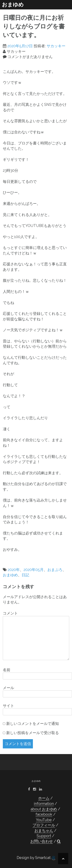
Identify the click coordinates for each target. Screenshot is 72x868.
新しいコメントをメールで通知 (33, 724)
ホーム (44, 798)
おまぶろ (55, 570)
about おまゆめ (44, 809)
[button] (59, 841)
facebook (44, 814)
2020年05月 (34, 570)
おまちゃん (44, 831)
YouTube (44, 820)
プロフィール (44, 825)
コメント (10, 613)
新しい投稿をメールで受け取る (33, 733)
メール (8, 688)
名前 (7, 670)
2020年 (14, 570)
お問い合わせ (42, 841)
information (44, 804)
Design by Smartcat (36, 858)
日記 (25, 575)
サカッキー (56, 46)
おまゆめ (13, 5)
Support (44, 836)
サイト (8, 706)
